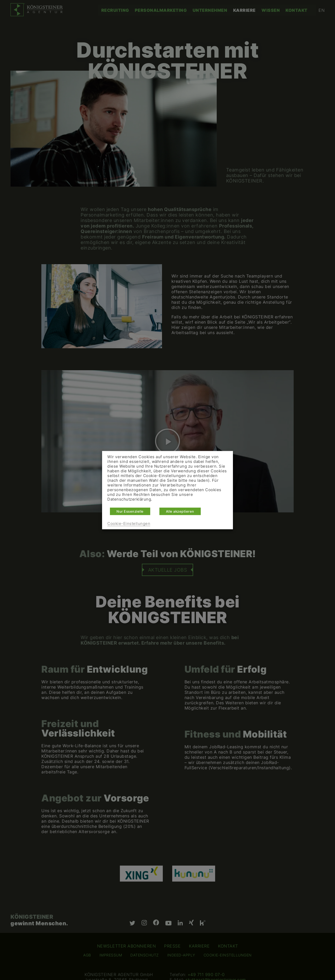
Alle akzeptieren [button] (180, 511)
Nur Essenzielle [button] (130, 511)
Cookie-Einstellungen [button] (129, 523)
